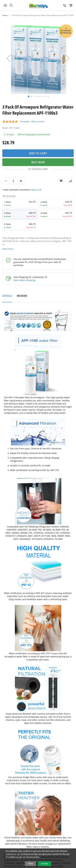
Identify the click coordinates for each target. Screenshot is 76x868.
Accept (45, 864)
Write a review (38, 121)
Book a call (36, 190)
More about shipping (24, 280)
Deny (30, 864)
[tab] (7, 298)
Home (5, 15)
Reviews (22, 296)
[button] (9, 58)
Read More (8, 249)
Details (7, 296)
